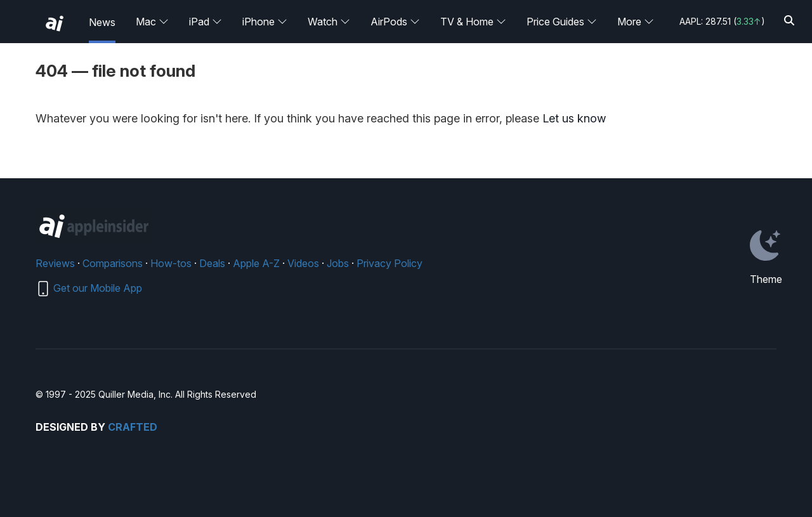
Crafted (133, 427)
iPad (206, 22)
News (102, 22)
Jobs (338, 263)
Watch (329, 22)
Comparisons (113, 263)
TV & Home (473, 22)
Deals (212, 263)
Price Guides (562, 22)
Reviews (55, 263)
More (636, 22)
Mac (152, 22)
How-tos (171, 263)
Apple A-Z (256, 263)
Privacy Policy (390, 263)
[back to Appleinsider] (55, 23)
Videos (303, 263)
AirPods (395, 22)
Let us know (574, 118)
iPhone (265, 22)
